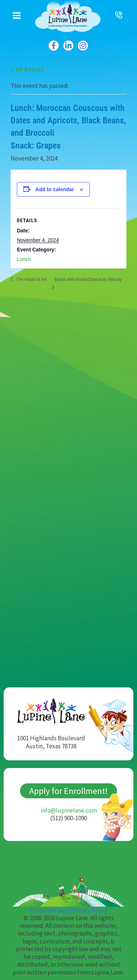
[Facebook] (54, 46)
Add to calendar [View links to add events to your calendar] (55, 189)
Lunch (24, 259)
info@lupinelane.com (69, 810)
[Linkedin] (68, 46)
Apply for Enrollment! (68, 791)
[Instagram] (83, 46)
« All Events (27, 70)
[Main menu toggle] (17, 16)
